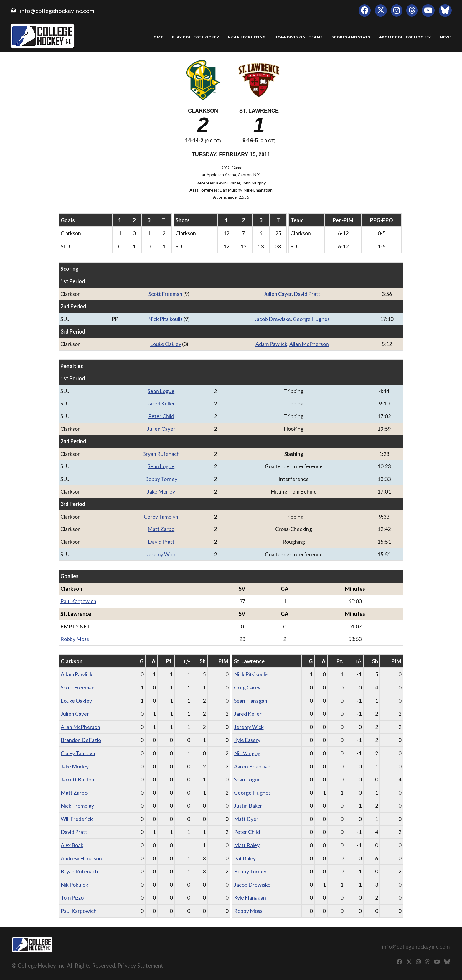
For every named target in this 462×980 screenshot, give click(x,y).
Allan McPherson (309, 344)
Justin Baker (248, 806)
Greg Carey (247, 687)
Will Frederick (77, 819)
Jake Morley (161, 491)
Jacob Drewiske (273, 319)
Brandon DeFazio (81, 740)
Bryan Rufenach (161, 454)
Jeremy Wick (161, 554)
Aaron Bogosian (252, 766)
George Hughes (311, 319)
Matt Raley (247, 845)
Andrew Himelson (81, 858)
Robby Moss (75, 639)
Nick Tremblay (77, 806)
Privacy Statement (140, 965)
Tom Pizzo (72, 897)
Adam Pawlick (271, 344)
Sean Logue (161, 391)
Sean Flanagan (251, 701)
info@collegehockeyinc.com (57, 11)
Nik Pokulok (74, 885)
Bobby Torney (161, 479)
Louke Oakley (166, 344)
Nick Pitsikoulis (165, 319)
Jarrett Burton (77, 779)
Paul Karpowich (78, 601)
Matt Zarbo (161, 529)
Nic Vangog (247, 753)
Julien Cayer (278, 294)
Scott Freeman (165, 294)
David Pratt (307, 294)
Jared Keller (161, 403)
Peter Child (161, 416)
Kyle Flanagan (250, 897)
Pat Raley (245, 858)
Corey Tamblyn (161, 517)
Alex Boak (72, 845)
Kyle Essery (247, 740)
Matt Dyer (246, 819)
